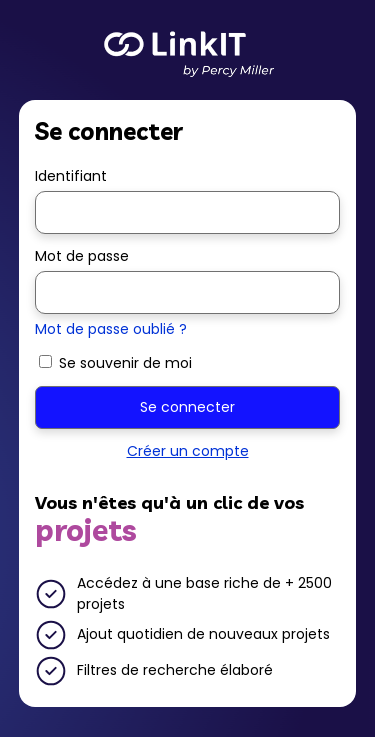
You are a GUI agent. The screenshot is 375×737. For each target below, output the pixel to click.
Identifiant (71, 176)
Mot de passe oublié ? (111, 329)
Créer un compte (188, 451)
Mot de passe (82, 256)
